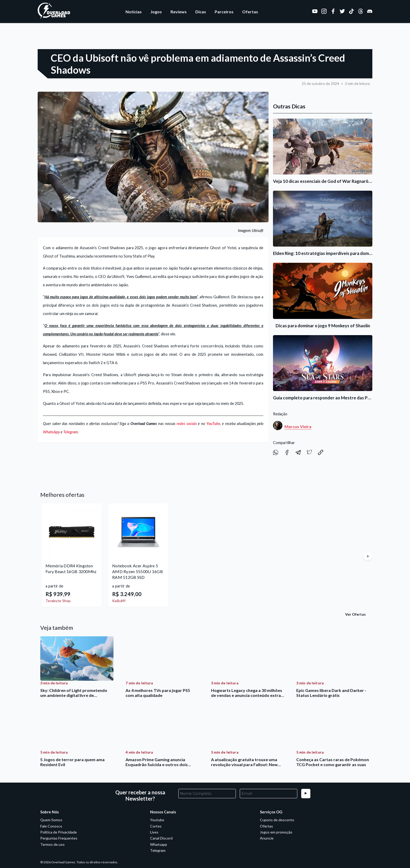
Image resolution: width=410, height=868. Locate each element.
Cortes (156, 826)
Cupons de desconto (277, 820)
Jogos (156, 12)
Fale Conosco (51, 826)
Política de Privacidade (59, 832)
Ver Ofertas (355, 614)
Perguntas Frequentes (59, 838)
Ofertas (250, 12)
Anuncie (267, 838)
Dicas (201, 12)
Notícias (134, 12)
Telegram (70, 432)
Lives (154, 832)
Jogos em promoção (276, 832)
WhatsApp (51, 432)
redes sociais (187, 424)
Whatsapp (159, 844)
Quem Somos (51, 820)
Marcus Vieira (298, 426)
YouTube (213, 424)
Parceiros (224, 12)
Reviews (179, 12)
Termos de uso (52, 844)
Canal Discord (161, 838)
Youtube (157, 820)
